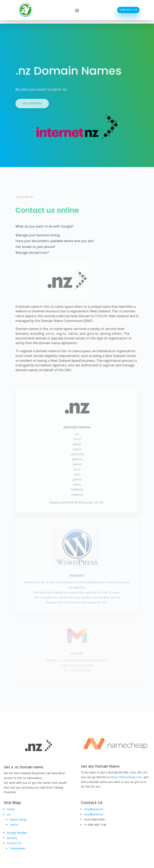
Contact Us (128, 10)
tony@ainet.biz (94, 814)
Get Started (32, 103)
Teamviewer (17, 848)
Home (11, 809)
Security (12, 838)
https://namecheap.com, (127, 777)
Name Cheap (18, 819)
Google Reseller (17, 833)
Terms (14, 825)
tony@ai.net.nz (94, 809)
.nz (9, 814)
